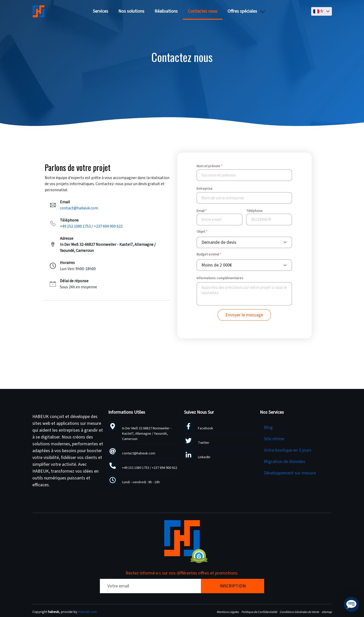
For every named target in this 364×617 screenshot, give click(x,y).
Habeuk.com (87, 612)
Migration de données (285, 462)
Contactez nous (203, 11)
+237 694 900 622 (108, 226)
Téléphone (254, 211)
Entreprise (205, 189)
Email (201, 211)
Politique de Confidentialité (259, 612)
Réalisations (166, 11)
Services (100, 11)
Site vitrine (274, 439)
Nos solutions (131, 11)
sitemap (327, 612)
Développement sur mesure (290, 473)
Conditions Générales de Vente (299, 612)
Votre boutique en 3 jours (288, 450)
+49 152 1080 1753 (75, 226)
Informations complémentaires (220, 278)
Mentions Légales (228, 612)
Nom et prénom (208, 166)
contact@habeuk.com (79, 208)
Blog (268, 427)
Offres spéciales (242, 11)
